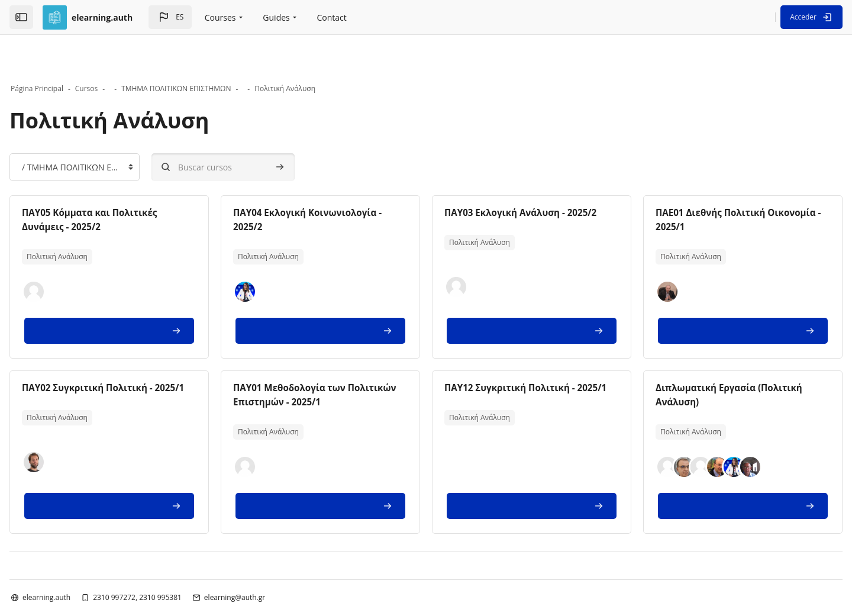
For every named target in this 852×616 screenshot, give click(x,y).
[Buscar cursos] (261, 132)
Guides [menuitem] (276, 17)
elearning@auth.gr (272, 562)
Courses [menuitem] (220, 17)
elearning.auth (84, 562)
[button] (170, 17)
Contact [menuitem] (332, 17)
